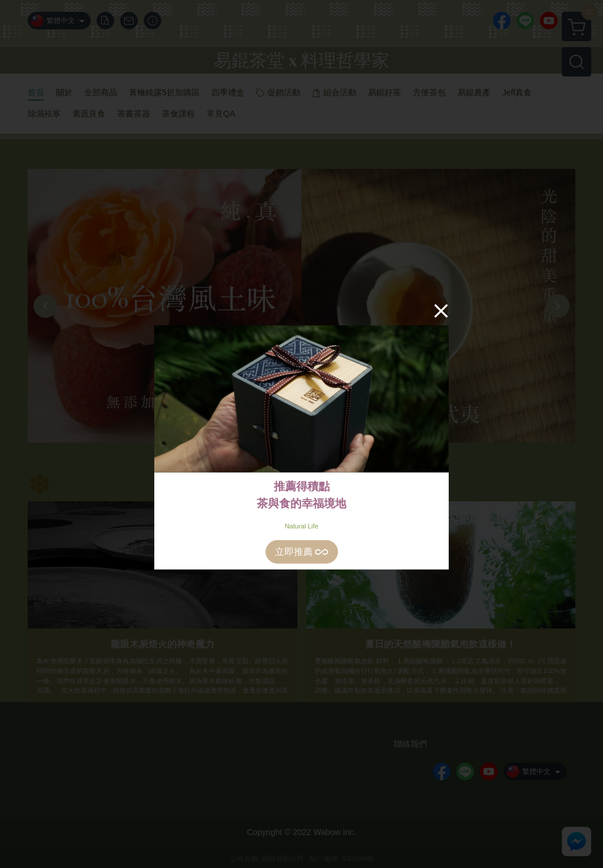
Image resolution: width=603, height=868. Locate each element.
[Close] (441, 310)
